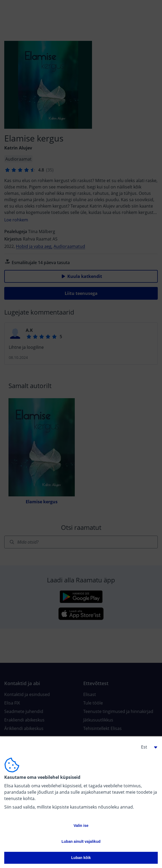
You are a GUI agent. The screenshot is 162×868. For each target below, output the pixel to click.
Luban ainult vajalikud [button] (81, 841)
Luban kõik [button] (81, 858)
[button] (147, 747)
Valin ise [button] (81, 826)
